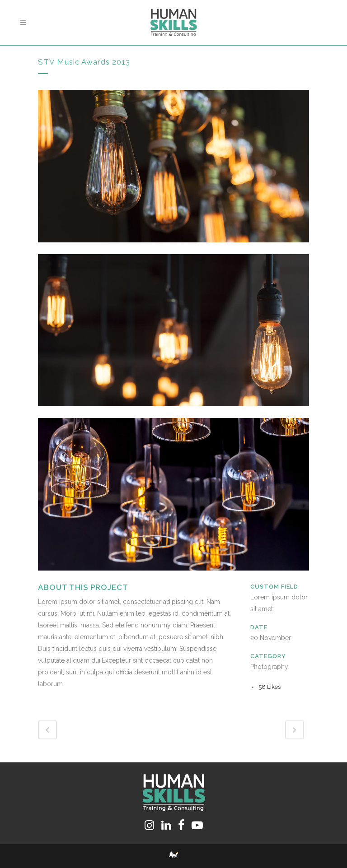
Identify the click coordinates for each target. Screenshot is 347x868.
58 (270, 687)
